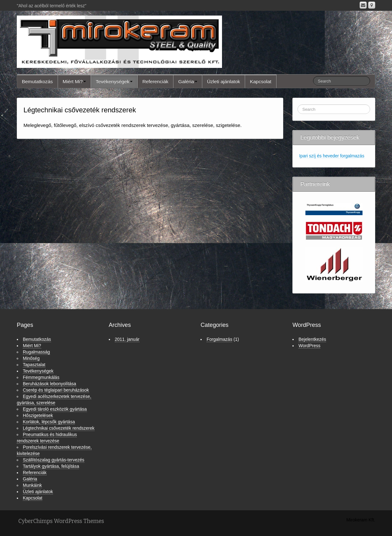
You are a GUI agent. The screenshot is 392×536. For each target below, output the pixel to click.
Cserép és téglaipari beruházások (56, 390)
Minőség (31, 358)
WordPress (309, 346)
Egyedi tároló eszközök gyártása (55, 409)
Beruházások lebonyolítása (49, 384)
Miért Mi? (74, 81)
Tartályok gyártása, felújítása (51, 466)
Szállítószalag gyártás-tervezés (54, 460)
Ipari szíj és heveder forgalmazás (332, 156)
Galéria (188, 81)
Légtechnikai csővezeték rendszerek (59, 428)
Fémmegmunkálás (41, 377)
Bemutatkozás (37, 81)
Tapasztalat (34, 365)
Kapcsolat (261, 81)
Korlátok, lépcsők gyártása (49, 422)
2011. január (127, 339)
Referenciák (155, 81)
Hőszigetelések (38, 415)
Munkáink (32, 485)
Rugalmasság (36, 352)
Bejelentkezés (312, 339)
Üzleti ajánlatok (224, 81)
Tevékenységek (114, 81)
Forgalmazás (219, 339)
